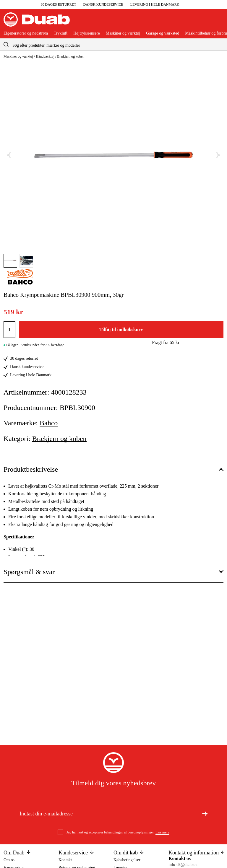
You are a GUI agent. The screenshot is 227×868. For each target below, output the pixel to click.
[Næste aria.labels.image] (218, 155)
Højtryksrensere (86, 33)
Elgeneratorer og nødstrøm (26, 33)
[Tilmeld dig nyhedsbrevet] (205, 813)
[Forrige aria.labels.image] (9, 155)
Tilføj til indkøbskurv (121, 329)
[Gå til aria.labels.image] (10, 261)
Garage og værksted (163, 33)
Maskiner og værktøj (123, 33)
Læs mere (162, 832)
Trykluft (61, 33)
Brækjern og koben (71, 56)
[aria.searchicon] (6, 44)
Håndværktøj (45, 56)
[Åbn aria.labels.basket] (219, 22)
